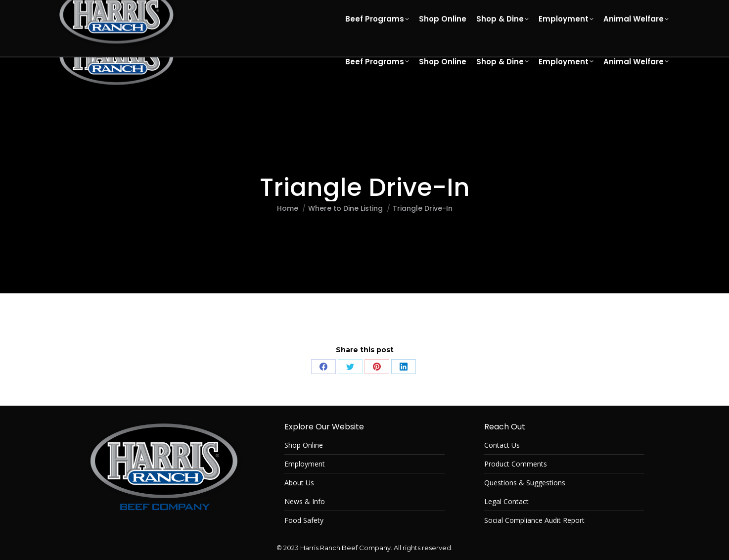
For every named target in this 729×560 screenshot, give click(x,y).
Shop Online (304, 445)
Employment (305, 464)
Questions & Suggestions (525, 483)
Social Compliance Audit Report (534, 520)
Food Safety (304, 520)
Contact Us (502, 445)
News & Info (305, 502)
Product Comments (516, 464)
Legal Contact (506, 502)
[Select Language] (594, 10)
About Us (299, 483)
